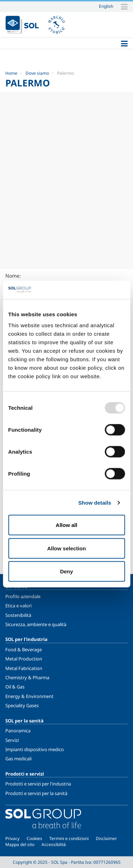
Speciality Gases (22, 705)
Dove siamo (37, 73)
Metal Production (24, 659)
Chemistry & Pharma (27, 677)
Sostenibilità (18, 615)
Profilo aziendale (23, 596)
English (106, 6)
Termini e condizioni (69, 838)
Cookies (34, 838)
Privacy (12, 838)
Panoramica (18, 731)
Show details (95, 502)
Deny (66, 571)
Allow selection (66, 548)
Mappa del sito (20, 844)
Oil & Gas (15, 687)
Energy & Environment (29, 696)
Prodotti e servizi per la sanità (36, 793)
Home (11, 73)
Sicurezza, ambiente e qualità (36, 624)
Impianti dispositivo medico (35, 749)
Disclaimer (106, 838)
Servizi (12, 740)
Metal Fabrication (24, 668)
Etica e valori (18, 606)
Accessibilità (54, 844)
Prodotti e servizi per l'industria (38, 784)
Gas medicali (18, 759)
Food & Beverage (24, 649)
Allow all (66, 525)
